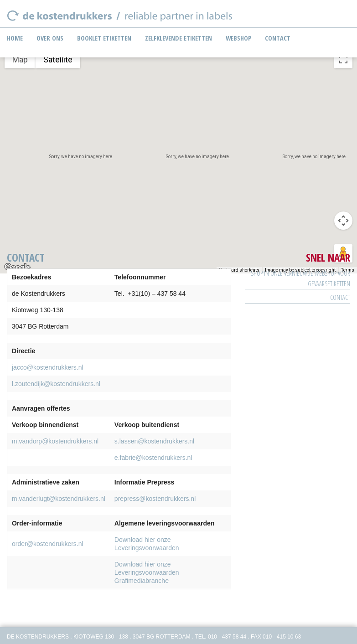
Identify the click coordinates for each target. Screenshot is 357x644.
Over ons (50, 38)
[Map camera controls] (343, 221)
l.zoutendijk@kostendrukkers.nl (56, 384)
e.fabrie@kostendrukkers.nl (153, 458)
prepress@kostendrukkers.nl (155, 499)
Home (15, 38)
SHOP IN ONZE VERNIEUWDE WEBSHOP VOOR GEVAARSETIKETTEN (300, 278)
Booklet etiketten (104, 38)
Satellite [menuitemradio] (58, 59)
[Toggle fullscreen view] (343, 59)
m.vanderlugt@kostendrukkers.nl (59, 499)
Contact (278, 38)
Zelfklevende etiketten (178, 38)
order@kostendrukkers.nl (48, 544)
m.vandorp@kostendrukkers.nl (55, 441)
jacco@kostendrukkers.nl (48, 367)
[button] (179, 151)
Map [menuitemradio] (20, 59)
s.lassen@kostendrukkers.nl (154, 441)
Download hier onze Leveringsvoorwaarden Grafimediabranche (147, 572)
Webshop (238, 38)
